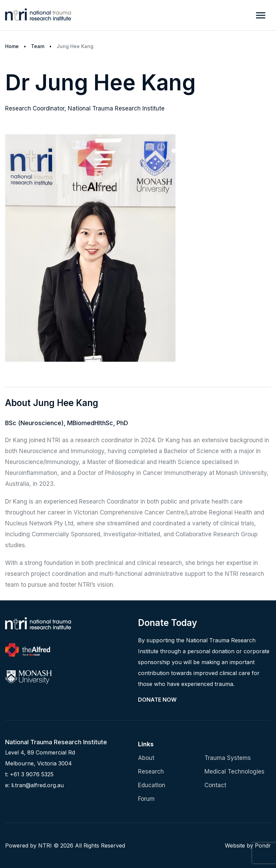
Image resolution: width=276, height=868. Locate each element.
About (146, 758)
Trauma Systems (228, 758)
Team (38, 46)
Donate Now (157, 700)
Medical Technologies (234, 772)
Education (152, 785)
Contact (215, 785)
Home (12, 46)
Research (151, 772)
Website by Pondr (248, 845)
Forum (146, 799)
